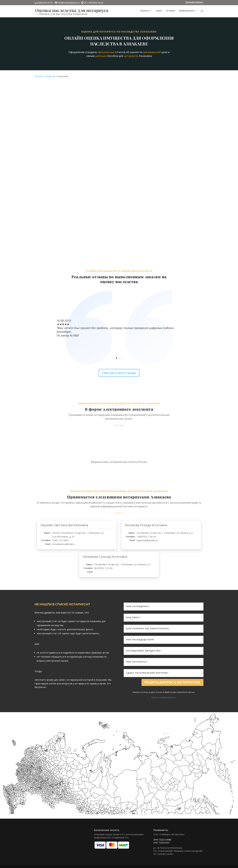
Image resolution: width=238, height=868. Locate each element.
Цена (159, 11)
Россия (38, 76)
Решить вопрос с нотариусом (172, 683)
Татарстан (50, 76)
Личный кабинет (194, 2)
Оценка (145, 11)
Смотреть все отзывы (119, 373)
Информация (187, 11)
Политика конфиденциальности (163, 698)
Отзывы (170, 11)
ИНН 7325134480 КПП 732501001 (162, 841)
